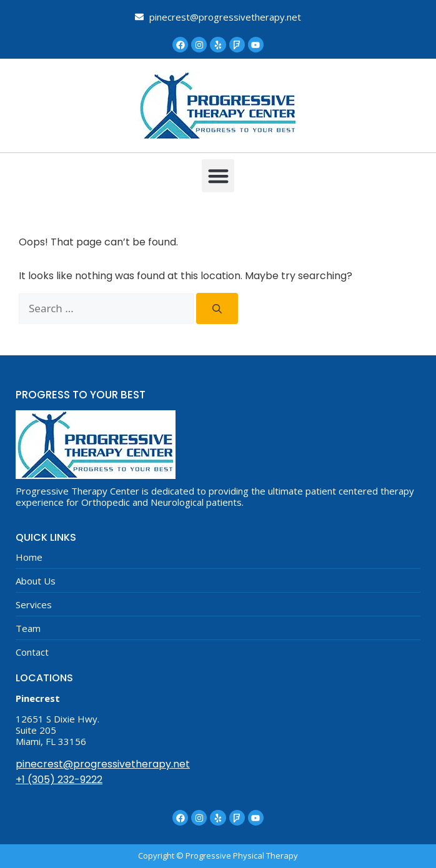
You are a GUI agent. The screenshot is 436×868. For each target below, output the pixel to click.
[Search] (217, 308)
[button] (218, 176)
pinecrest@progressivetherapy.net (103, 764)
